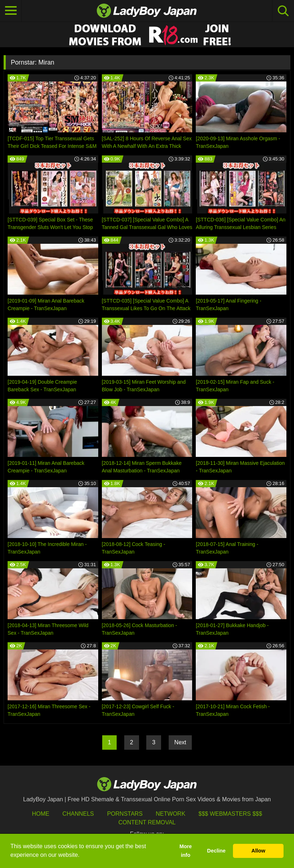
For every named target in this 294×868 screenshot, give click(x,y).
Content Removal (147, 822)
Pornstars (125, 814)
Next (180, 742)
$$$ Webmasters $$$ (230, 814)
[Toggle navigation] (11, 11)
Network (170, 814)
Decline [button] (216, 851)
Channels (78, 814)
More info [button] (186, 851)
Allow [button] (258, 851)
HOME (40, 814)
